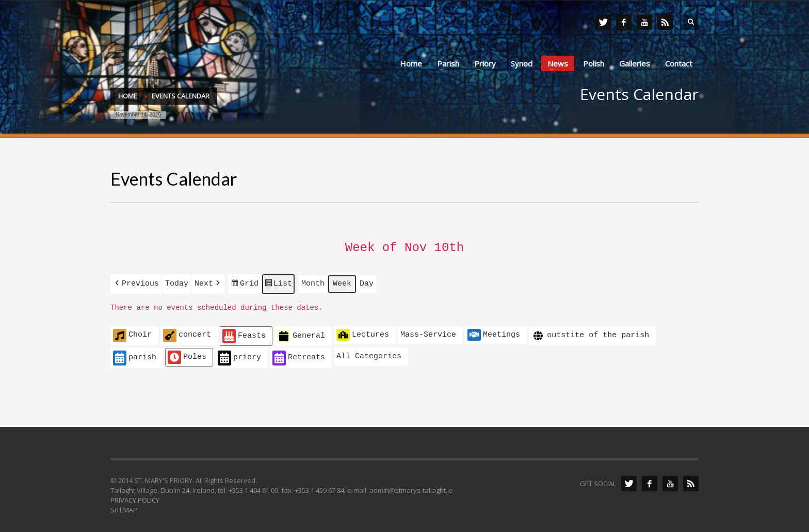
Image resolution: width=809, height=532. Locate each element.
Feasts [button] (244, 333)
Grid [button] (245, 282)
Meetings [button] (494, 331)
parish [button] (135, 354)
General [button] (301, 333)
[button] (136, 281)
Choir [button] (132, 332)
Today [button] (177, 281)
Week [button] (342, 281)
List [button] (278, 282)
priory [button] (239, 354)
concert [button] (187, 332)
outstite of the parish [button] (590, 332)
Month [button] (313, 281)
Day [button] (367, 281)
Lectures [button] (363, 331)
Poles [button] (187, 354)
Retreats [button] (299, 354)
